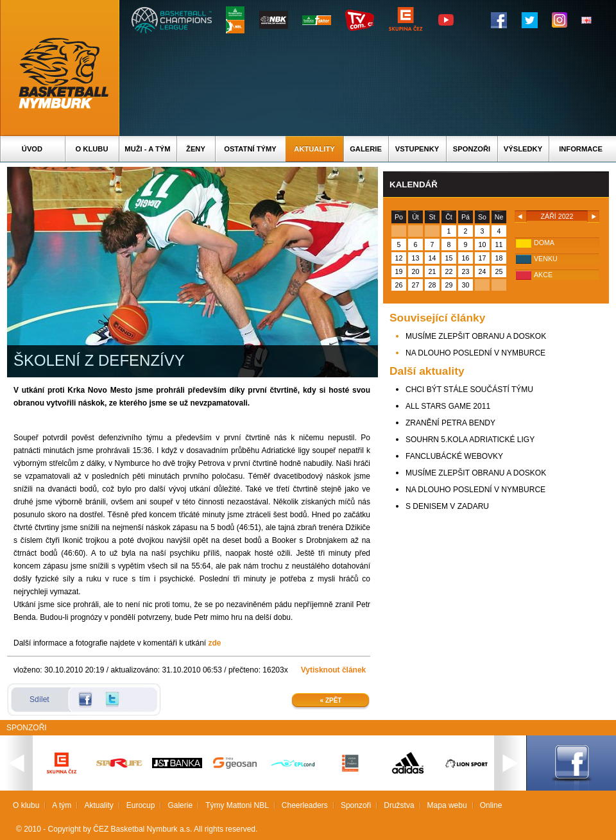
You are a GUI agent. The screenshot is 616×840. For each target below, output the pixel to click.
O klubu (92, 149)
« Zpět (331, 700)
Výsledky (523, 149)
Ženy (196, 149)
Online (491, 805)
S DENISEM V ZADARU (447, 506)
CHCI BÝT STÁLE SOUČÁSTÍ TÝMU (469, 390)
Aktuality (314, 149)
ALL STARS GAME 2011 (448, 406)
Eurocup (141, 805)
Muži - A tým (147, 149)
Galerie (366, 149)
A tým (62, 805)
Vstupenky (417, 149)
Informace (581, 149)
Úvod (32, 149)
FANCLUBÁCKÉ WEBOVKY (454, 456)
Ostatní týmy (250, 149)
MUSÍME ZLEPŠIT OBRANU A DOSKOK (476, 336)
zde (215, 643)
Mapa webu (447, 805)
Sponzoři (472, 149)
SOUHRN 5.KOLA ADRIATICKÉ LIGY (470, 440)
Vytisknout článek (334, 670)
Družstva (399, 805)
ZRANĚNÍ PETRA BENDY (450, 423)
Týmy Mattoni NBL (237, 805)
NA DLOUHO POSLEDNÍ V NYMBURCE (475, 353)
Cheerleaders (305, 805)
